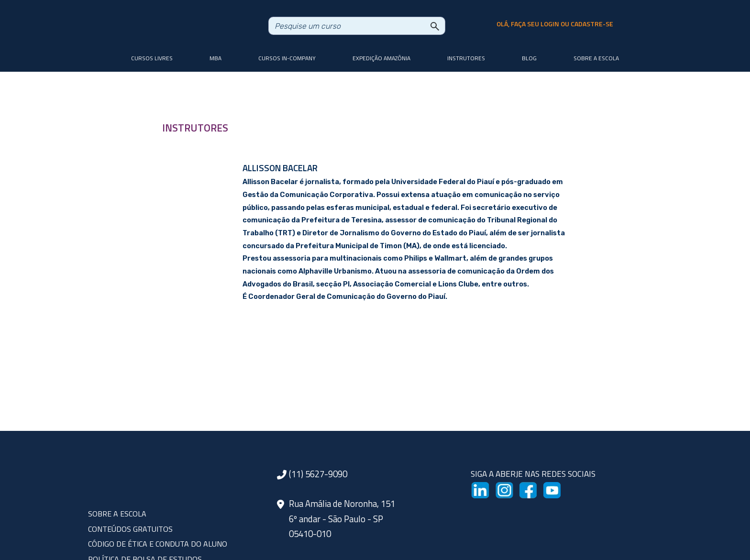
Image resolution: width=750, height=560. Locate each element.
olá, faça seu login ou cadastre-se (555, 24)
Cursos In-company (287, 58)
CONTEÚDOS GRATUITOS (130, 529)
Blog (529, 58)
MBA (215, 58)
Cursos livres (152, 58)
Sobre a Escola (596, 58)
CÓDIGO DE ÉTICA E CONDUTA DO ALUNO (158, 544)
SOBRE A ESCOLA (117, 514)
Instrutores (466, 58)
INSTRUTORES (195, 128)
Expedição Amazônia (381, 58)
